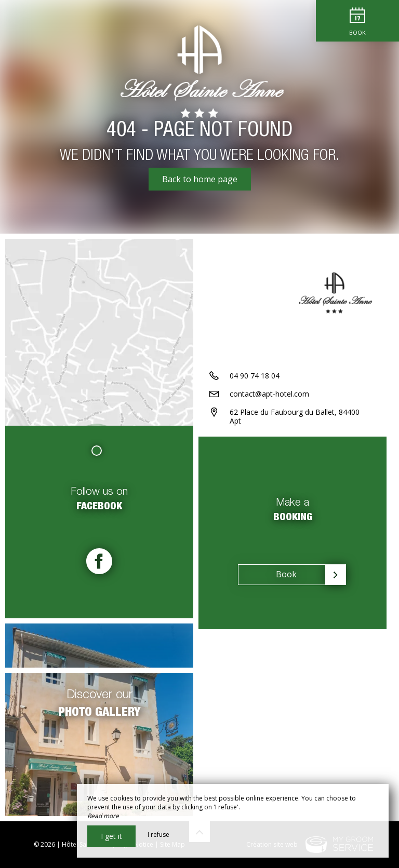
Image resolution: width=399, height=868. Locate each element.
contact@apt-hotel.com (269, 394)
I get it (111, 836)
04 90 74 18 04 (255, 376)
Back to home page (200, 179)
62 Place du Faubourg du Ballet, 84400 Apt (295, 416)
